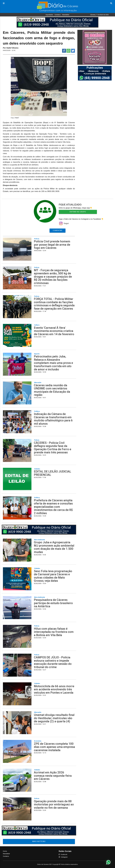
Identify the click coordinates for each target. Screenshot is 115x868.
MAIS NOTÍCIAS (39, 841)
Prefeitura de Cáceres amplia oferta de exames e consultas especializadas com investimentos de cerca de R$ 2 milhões (53, 507)
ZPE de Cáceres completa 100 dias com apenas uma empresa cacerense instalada (54, 747)
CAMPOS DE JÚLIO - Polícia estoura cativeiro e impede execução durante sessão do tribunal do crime (53, 662)
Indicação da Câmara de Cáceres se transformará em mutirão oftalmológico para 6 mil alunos (53, 419)
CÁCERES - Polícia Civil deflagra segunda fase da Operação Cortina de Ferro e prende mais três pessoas (53, 448)
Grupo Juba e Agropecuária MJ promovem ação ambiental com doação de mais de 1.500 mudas (54, 547)
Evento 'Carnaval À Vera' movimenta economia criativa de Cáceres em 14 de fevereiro (54, 331)
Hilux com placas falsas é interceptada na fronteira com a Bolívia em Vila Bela (54, 632)
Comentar (57, 231)
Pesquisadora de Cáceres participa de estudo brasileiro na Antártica (53, 603)
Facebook (63, 854)
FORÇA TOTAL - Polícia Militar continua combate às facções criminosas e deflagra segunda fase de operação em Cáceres (54, 304)
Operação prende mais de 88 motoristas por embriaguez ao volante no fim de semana (54, 804)
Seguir (64, 223)
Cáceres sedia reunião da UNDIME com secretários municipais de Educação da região (52, 390)
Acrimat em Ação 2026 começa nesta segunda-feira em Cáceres (53, 776)
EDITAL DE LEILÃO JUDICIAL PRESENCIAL (53, 473)
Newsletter (66, 15)
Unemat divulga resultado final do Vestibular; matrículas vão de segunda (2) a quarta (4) (54, 718)
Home (5, 851)
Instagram (63, 857)
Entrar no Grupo (78, 212)
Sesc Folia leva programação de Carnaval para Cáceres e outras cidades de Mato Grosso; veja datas (53, 576)
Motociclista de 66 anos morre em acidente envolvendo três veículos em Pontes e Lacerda (54, 689)
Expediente (49, 15)
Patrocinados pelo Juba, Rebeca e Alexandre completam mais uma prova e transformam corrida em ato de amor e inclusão (53, 363)
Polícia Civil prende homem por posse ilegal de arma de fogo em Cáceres (52, 245)
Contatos (58, 15)
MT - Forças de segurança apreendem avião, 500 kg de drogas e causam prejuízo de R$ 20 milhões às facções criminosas (53, 277)
